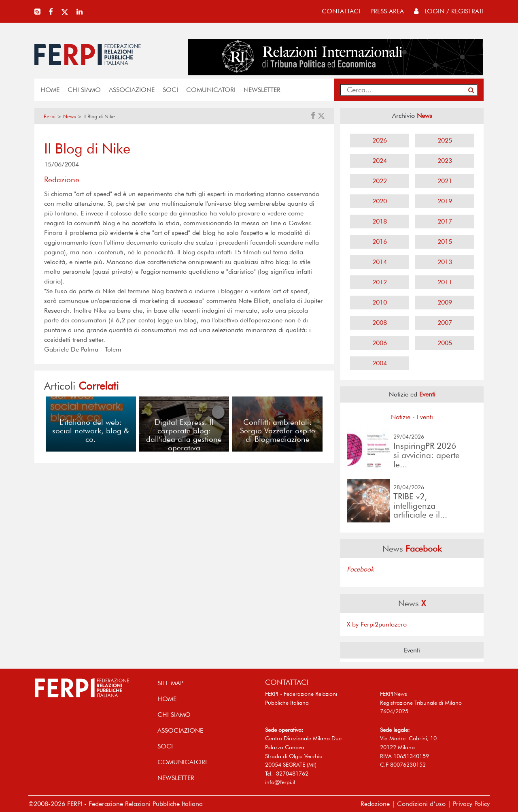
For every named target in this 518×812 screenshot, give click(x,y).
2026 (380, 140)
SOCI (170, 90)
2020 (380, 201)
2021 (445, 181)
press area (387, 11)
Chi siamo (84, 90)
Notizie (401, 417)
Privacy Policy (471, 804)
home (50, 90)
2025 (445, 140)
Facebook (360, 569)
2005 (445, 343)
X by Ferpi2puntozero (377, 624)
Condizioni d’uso (421, 804)
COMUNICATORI (211, 90)
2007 (445, 323)
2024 (380, 161)
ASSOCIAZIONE (132, 90)
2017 (445, 221)
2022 (380, 181)
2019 (445, 201)
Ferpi (50, 116)
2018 (380, 221)
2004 (380, 363)
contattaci (341, 11)
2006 (380, 343)
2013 (445, 262)
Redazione (375, 804)
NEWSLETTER (262, 90)
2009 (445, 302)
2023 (445, 161)
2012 (380, 282)
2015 (445, 242)
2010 (380, 302)
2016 (380, 242)
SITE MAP (170, 683)
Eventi (425, 417)
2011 (445, 282)
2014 (380, 262)
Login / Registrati (449, 11)
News (69, 116)
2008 (380, 323)
